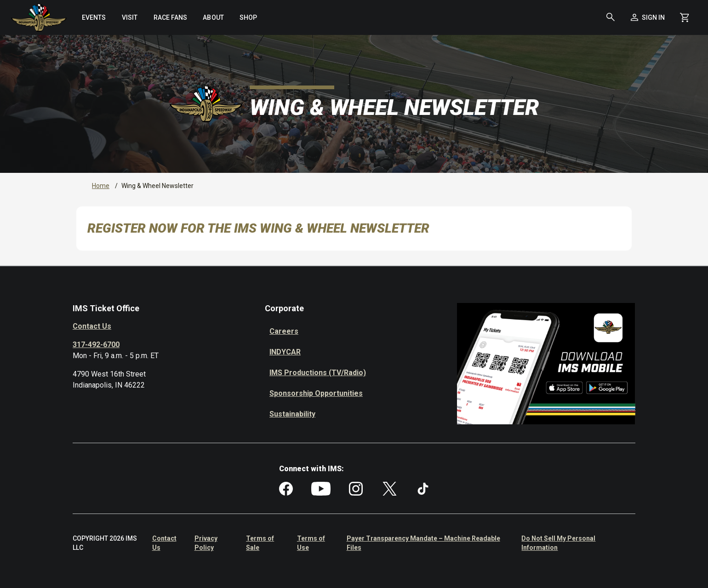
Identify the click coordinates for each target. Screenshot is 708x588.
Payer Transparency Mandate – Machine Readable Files (423, 543)
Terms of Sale (260, 543)
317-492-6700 (96, 345)
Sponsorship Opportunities (316, 393)
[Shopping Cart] (685, 17)
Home (101, 186)
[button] (611, 17)
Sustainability (292, 414)
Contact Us (92, 326)
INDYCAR (285, 352)
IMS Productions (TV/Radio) (318, 373)
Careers (284, 331)
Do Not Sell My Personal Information (558, 543)
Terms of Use (311, 543)
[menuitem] (94, 17)
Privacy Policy (206, 543)
